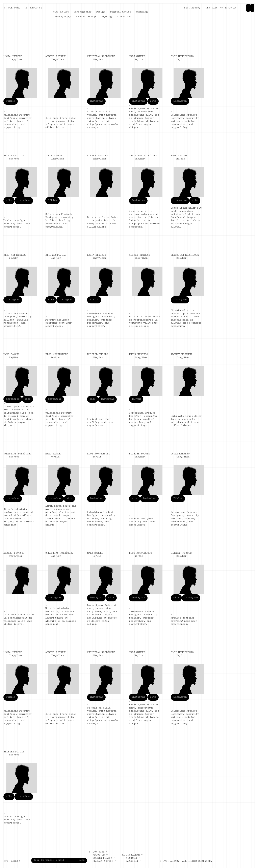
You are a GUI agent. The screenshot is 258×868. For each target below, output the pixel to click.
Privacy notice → (104, 861)
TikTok (11, 101)
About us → (100, 855)
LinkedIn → (133, 861)
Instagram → (134, 855)
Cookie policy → (104, 858)
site (153, 101)
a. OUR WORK (12, 8)
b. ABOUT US (34, 8)
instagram (96, 101)
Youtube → (133, 858)
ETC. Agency (192, 8)
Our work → (100, 852)
